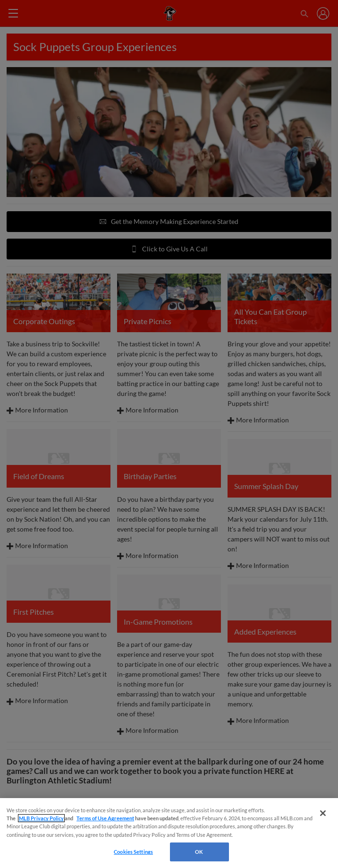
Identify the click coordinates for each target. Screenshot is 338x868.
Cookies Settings (133, 852)
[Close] (323, 813)
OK (199, 852)
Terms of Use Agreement (105, 818)
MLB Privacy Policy (41, 818)
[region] (169, 833)
